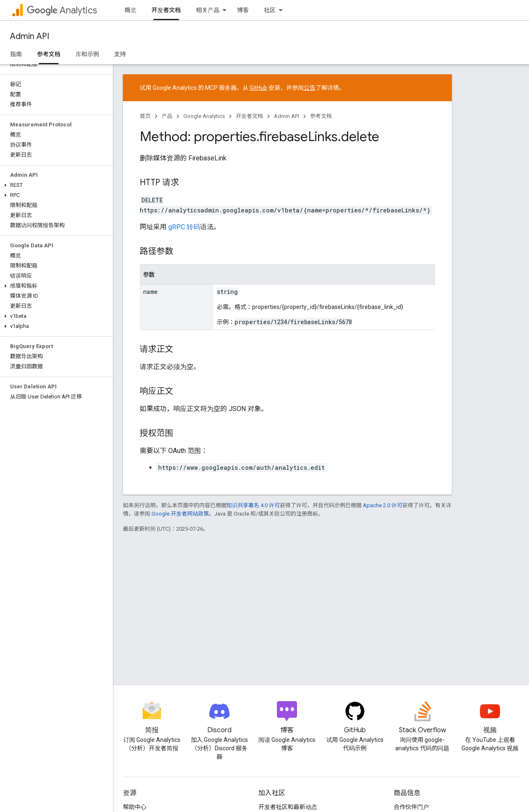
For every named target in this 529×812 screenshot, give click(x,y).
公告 (310, 88)
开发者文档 (249, 116)
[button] (55, 185)
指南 (16, 54)
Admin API (30, 36)
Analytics (62, 10)
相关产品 (208, 10)
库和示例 (87, 54)
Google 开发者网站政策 (180, 514)
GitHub (258, 88)
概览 (130, 10)
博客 (243, 10)
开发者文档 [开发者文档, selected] (166, 10)
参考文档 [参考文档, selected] (49, 54)
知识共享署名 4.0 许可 (253, 505)
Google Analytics (204, 116)
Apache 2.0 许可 (383, 505)
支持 (120, 54)
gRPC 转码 (184, 227)
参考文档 (321, 116)
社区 (270, 10)
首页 (145, 116)
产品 (167, 116)
